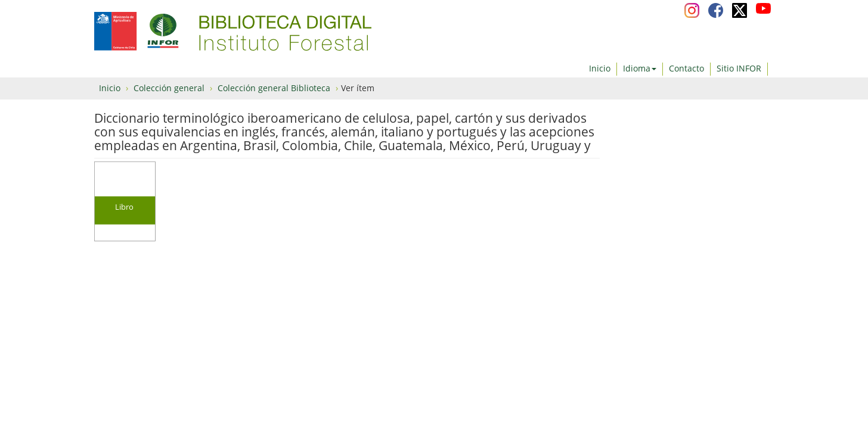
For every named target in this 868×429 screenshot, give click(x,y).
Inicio (600, 68)
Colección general (169, 88)
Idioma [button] (640, 68)
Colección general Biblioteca (274, 88)
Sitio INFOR (739, 68)
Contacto (686, 68)
